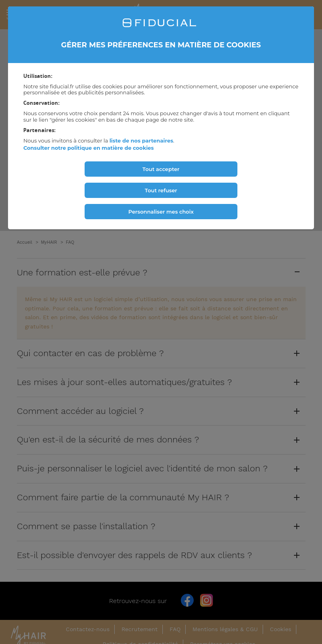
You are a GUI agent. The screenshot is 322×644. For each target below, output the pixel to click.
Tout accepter (161, 169)
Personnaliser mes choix (161, 212)
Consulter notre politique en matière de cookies (88, 148)
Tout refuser (161, 190)
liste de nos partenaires (141, 141)
